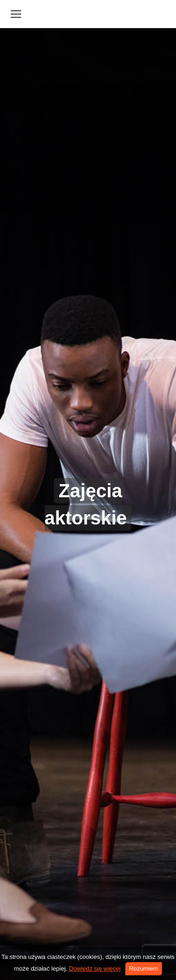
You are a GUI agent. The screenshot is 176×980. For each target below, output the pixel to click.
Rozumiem (144, 969)
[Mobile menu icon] (16, 14)
